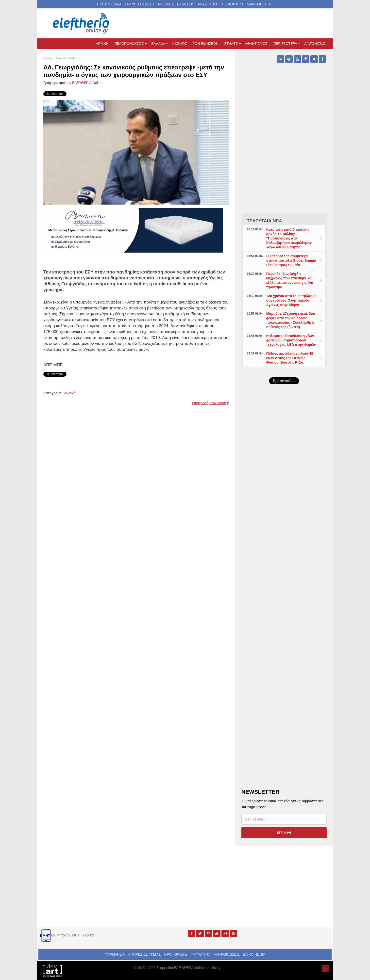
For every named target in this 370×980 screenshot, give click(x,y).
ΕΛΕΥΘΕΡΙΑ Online (87, 83)
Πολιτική (69, 393)
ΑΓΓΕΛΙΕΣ (166, 4)
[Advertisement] (284, 505)
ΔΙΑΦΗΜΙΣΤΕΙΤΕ (260, 4)
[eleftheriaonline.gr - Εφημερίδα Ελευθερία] (82, 23)
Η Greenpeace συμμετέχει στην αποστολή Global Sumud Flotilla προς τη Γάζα (291, 260)
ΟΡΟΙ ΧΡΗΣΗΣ (176, 954)
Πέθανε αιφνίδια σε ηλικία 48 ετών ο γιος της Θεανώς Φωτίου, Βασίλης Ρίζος (290, 358)
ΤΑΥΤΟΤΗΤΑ (201, 954)
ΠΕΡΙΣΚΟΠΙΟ (233, 4)
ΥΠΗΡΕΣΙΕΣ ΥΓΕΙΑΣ (144, 954)
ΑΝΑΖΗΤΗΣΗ (208, 4)
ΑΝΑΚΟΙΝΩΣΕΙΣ (227, 954)
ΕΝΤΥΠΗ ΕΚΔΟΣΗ (140, 4)
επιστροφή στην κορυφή (211, 403)
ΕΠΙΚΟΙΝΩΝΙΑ (254, 954)
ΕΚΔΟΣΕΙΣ (186, 4)
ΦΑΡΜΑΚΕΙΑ (115, 954)
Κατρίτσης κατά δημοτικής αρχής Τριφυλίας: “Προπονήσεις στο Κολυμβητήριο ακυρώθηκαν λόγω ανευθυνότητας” (289, 238)
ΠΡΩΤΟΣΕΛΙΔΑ (109, 4)
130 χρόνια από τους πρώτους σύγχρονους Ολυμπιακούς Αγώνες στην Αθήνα (291, 300)
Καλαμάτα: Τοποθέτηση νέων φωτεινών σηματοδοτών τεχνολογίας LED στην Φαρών (291, 340)
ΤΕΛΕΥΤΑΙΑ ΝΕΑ (264, 221)
